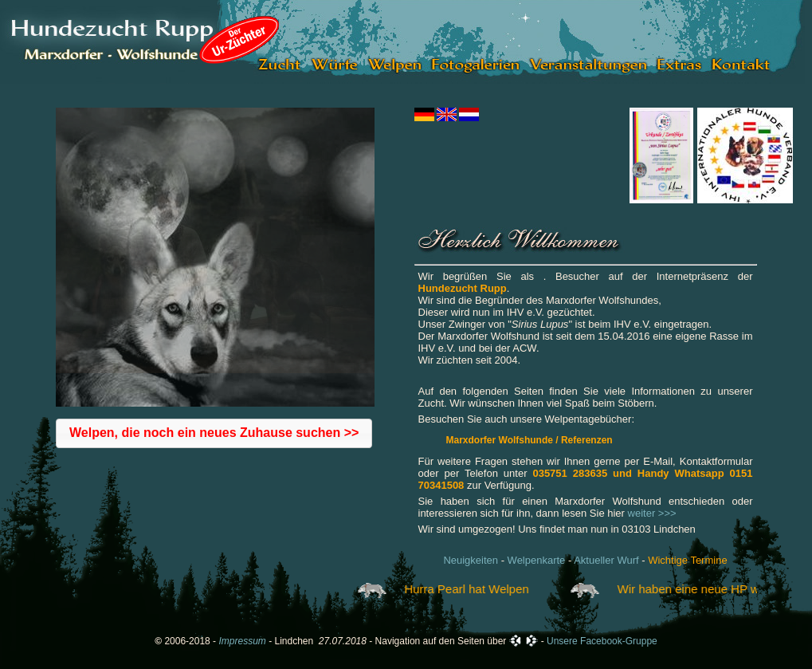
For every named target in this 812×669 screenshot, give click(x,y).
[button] (214, 433)
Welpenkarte (537, 560)
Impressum (242, 641)
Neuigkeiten (471, 560)
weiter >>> (652, 513)
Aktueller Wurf (606, 560)
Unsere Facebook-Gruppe (602, 641)
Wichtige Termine (687, 560)
